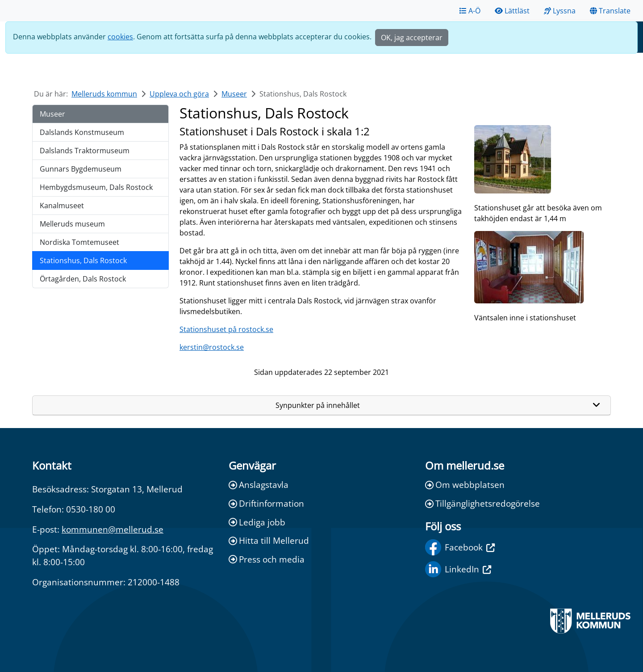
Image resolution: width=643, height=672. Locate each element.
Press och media (267, 559)
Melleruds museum (72, 224)
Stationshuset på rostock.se (226, 329)
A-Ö (470, 11)
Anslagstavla (259, 485)
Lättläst (512, 11)
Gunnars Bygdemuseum (81, 169)
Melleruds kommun (104, 94)
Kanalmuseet (62, 206)
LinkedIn (458, 569)
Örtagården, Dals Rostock (83, 279)
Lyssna (560, 11)
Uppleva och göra (179, 94)
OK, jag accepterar (412, 38)
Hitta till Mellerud (269, 540)
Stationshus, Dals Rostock (83, 260)
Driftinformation (266, 503)
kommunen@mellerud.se (113, 529)
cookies (120, 37)
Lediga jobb (257, 522)
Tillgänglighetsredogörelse (482, 503)
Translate (610, 11)
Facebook (460, 547)
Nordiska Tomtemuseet (79, 242)
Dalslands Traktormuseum (85, 151)
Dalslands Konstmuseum (82, 132)
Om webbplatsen (465, 485)
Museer (234, 94)
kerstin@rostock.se (212, 347)
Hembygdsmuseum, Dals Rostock (96, 187)
